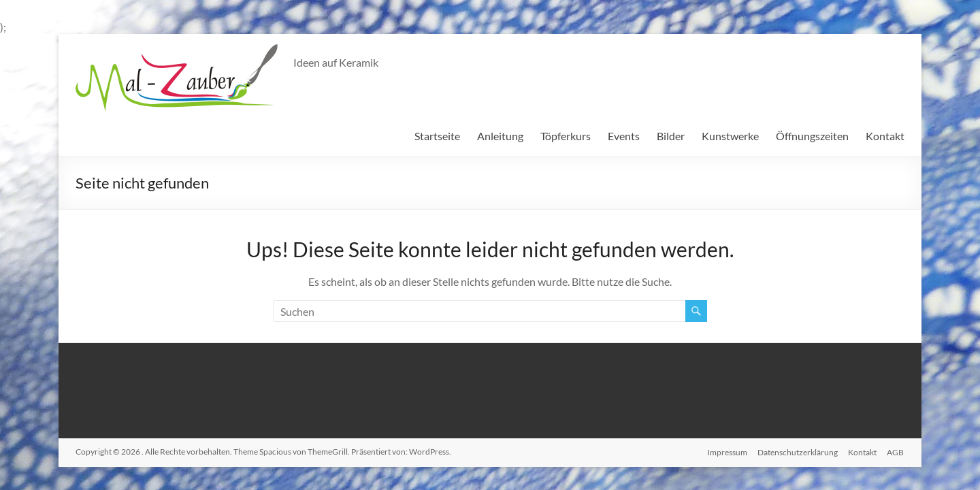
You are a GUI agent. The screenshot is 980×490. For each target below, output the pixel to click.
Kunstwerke (730, 136)
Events (624, 136)
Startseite (437, 136)
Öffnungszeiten (812, 136)
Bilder (671, 136)
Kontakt (885, 136)
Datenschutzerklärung (797, 452)
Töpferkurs (566, 136)
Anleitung (500, 136)
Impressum (726, 452)
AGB (896, 452)
